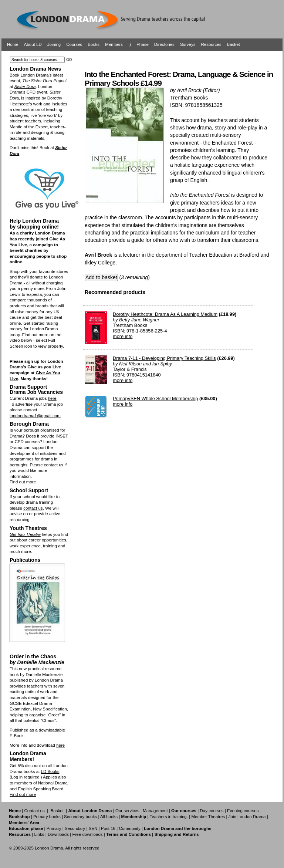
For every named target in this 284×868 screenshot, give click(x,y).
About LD (33, 44)
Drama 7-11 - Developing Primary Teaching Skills (164, 358)
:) (130, 44)
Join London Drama (247, 817)
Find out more (23, 482)
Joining (54, 44)
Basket (234, 44)
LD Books (50, 771)
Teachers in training (168, 817)
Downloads (58, 834)
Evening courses (243, 811)
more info (123, 336)
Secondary (75, 828)
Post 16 (108, 828)
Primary (54, 828)
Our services (127, 811)
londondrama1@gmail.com (35, 416)
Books (94, 44)
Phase (143, 44)
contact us (54, 465)
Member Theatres (208, 817)
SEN (93, 828)
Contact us (35, 811)
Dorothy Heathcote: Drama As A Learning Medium (165, 314)
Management (155, 811)
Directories (164, 44)
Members (114, 44)
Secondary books (80, 817)
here (52, 398)
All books (109, 817)
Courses (74, 44)
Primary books (47, 817)
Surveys (188, 44)
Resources (211, 44)
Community (129, 828)
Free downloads (87, 834)
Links (39, 834)
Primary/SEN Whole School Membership (155, 398)
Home (13, 44)
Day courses (212, 811)
